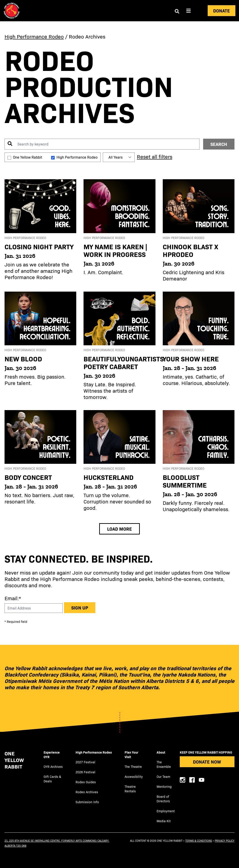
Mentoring (164, 787)
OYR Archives (53, 767)
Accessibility (134, 777)
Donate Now (207, 762)
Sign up (80, 608)
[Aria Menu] (189, 11)
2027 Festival (85, 762)
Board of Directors (163, 799)
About (161, 752)
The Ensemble (164, 764)
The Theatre (133, 767)
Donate (222, 11)
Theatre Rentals (130, 789)
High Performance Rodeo (34, 36)
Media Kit (164, 821)
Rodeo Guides (86, 782)
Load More (119, 529)
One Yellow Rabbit (27, 157)
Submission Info (87, 802)
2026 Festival (85, 772)
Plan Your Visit (131, 754)
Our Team (163, 777)
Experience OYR (52, 754)
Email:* (13, 598)
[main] (119, 280)
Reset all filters (155, 156)
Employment (166, 811)
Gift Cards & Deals (52, 779)
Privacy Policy (225, 841)
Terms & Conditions (199, 841)
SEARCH (219, 144)
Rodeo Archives (87, 792)
